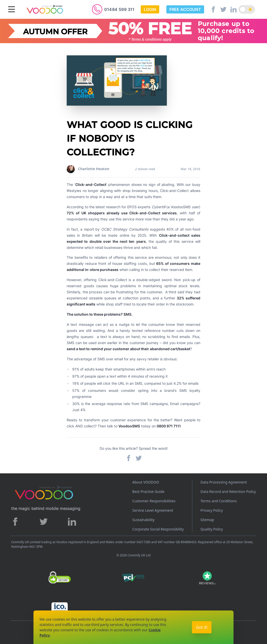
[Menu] (12, 10)
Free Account (185, 9)
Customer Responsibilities (154, 501)
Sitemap (207, 520)
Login (150, 9)
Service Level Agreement (153, 510)
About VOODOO (146, 482)
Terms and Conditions (219, 501)
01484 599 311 (119, 9)
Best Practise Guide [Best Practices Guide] (148, 492)
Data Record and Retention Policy (228, 492)
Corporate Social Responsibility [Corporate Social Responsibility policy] (158, 529)
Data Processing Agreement (224, 482)
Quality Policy (212, 529)
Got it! (202, 627)
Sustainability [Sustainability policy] (144, 520)
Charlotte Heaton (94, 169)
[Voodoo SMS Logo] (45, 10)
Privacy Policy (212, 510)
